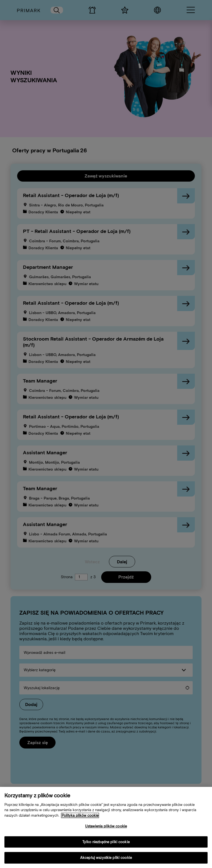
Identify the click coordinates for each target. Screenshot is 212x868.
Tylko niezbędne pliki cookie (106, 845)
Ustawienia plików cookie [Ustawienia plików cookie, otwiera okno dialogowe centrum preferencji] (106, 829)
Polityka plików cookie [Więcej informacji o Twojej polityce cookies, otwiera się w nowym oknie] (80, 818)
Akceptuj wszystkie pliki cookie (106, 861)
